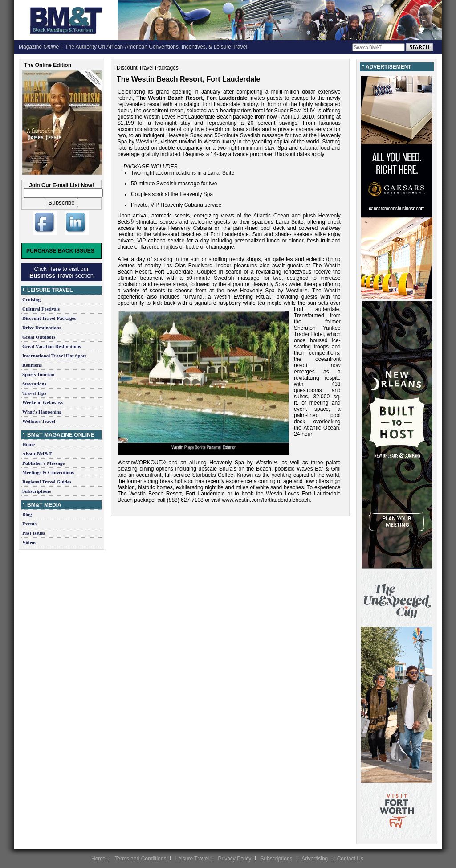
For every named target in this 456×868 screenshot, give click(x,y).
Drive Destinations (42, 328)
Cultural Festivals (41, 309)
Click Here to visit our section (61, 272)
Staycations (34, 384)
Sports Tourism (38, 374)
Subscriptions (37, 491)
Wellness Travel (39, 421)
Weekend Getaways (43, 402)
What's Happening (42, 412)
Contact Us (350, 859)
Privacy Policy (234, 859)
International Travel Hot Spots (54, 356)
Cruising (31, 299)
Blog (27, 514)
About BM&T (37, 454)
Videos (29, 542)
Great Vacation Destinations (52, 346)
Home (28, 444)
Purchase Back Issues (60, 251)
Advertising (315, 859)
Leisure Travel (192, 859)
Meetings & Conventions (48, 472)
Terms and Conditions (140, 859)
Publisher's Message (43, 463)
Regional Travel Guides (47, 482)
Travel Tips (34, 393)
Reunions (32, 365)
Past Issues (34, 533)
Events (29, 524)
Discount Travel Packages (49, 318)
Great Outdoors (39, 337)
